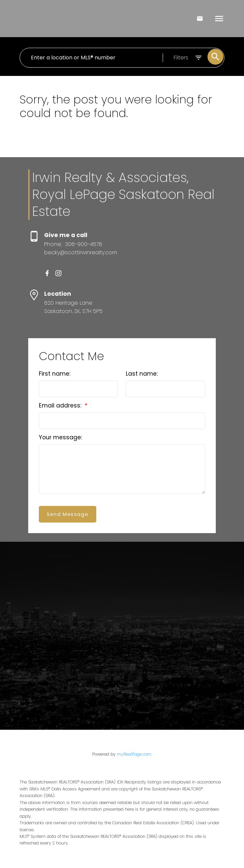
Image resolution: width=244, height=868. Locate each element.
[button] (47, 273)
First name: (55, 374)
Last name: (142, 374)
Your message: (60, 437)
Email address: (61, 405)
